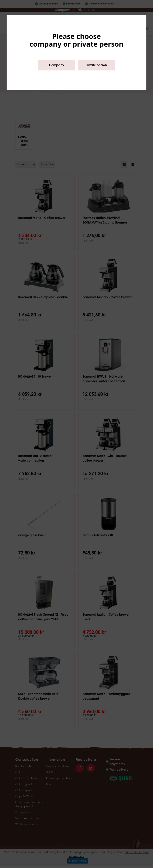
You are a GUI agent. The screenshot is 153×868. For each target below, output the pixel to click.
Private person (96, 65)
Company (57, 65)
